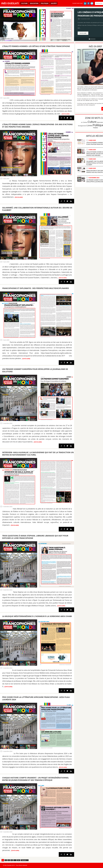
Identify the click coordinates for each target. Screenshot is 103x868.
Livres (89, 125)
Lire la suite (83, 33)
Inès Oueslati (10, 3)
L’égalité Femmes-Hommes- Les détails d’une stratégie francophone (36, 46)
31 (19, 860)
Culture (24, 3)
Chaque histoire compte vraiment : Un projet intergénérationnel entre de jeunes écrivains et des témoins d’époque (36, 779)
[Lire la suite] (66, 114)
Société (54, 3)
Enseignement (82, 126)
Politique (45, 3)
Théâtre (95, 128)
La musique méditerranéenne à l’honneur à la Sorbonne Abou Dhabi (37, 616)
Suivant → (25, 860)
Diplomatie (100, 122)
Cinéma (85, 122)
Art (82, 122)
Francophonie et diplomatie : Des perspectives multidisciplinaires (36, 288)
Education (34, 3)
